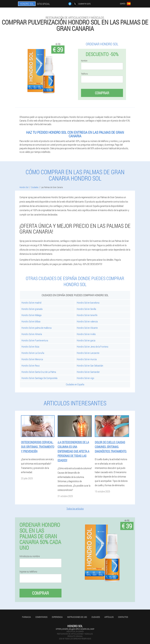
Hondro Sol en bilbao (31, 321)
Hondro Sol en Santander (88, 372)
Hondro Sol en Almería (32, 334)
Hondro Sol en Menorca (32, 359)
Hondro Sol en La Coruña (33, 353)
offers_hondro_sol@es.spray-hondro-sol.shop (75, 629)
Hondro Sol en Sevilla (86, 309)
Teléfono (84, 74)
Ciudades (96, 617)
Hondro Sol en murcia (87, 359)
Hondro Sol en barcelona (88, 303)
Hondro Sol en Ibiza (30, 347)
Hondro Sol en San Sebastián (90, 366)
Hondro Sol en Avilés (86, 334)
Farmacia (26, 617)
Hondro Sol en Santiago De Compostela (39, 378)
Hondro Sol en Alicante (87, 328)
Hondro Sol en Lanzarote (88, 353)
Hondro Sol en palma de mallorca (36, 328)
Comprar (102, 93)
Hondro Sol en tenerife (87, 315)
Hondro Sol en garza (86, 340)
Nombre (84, 61)
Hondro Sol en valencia (87, 321)
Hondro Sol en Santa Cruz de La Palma (39, 372)
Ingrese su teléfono (28, 572)
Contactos (123, 617)
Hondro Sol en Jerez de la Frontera (92, 347)
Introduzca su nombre (30, 556)
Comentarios (41, 617)
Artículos (109, 617)
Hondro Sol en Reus (31, 366)
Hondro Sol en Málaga (31, 315)
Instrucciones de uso (77, 617)
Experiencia (57, 617)
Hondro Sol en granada (32, 309)
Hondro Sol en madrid (31, 303)
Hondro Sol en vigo (85, 378)
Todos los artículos (75, 509)
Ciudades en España (75, 384)
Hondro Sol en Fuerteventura (35, 340)
